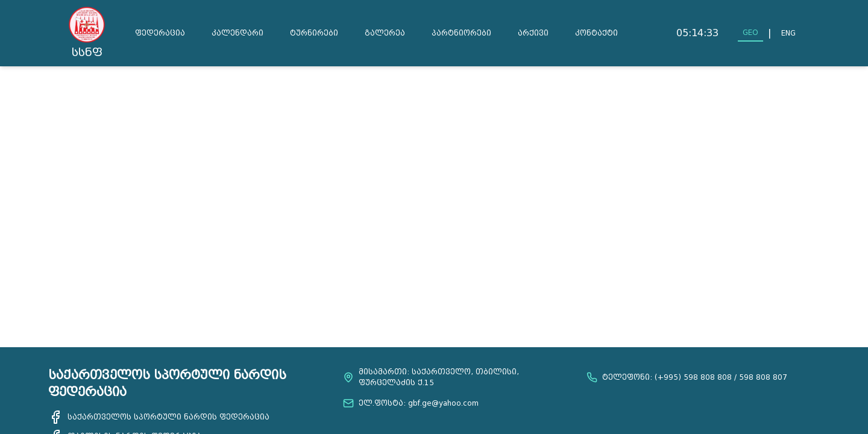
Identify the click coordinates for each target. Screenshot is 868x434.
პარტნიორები (461, 33)
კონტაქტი (596, 33)
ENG (788, 33)
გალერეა (385, 33)
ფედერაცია (160, 33)
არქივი (533, 33)
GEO (750, 32)
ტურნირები (314, 33)
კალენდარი (237, 33)
